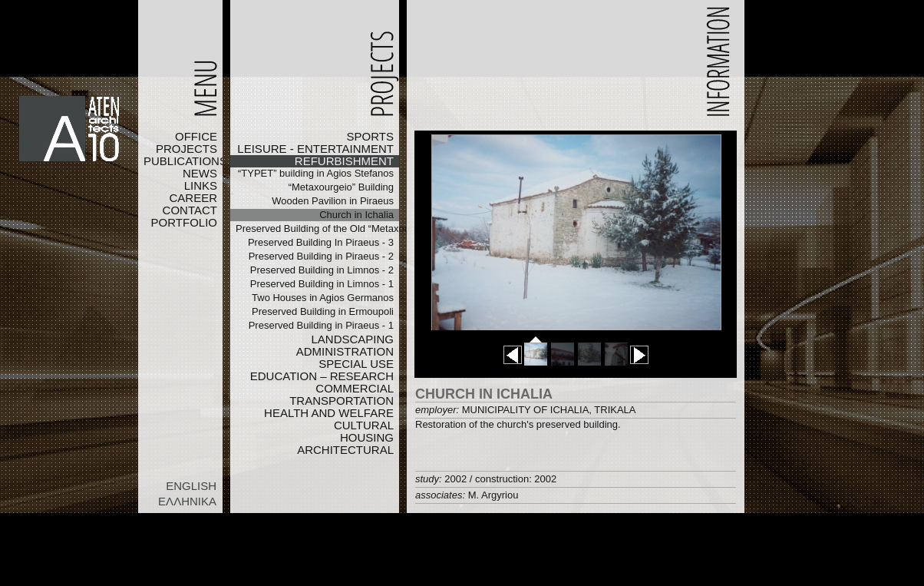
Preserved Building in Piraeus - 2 (321, 256)
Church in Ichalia (356, 215)
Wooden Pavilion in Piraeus (333, 201)
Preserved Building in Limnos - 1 (322, 284)
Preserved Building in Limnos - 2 (322, 270)
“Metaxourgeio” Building (341, 187)
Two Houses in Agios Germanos (323, 298)
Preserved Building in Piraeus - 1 (321, 325)
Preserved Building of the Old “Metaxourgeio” (317, 228)
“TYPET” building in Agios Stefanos (316, 173)
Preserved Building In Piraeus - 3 (321, 242)
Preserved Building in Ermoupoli (323, 311)
